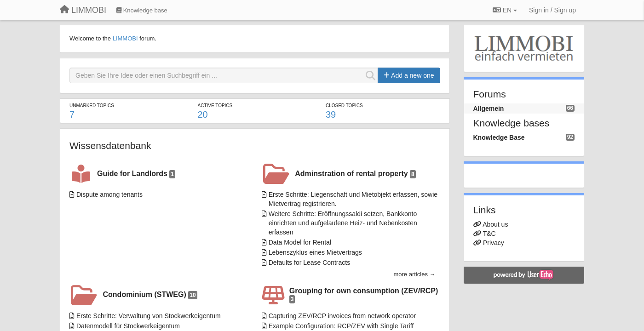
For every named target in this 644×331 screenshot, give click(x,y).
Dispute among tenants (109, 194)
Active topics (215, 106)
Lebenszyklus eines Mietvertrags (315, 252)
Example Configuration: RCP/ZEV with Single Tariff (341, 326)
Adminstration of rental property (355, 174)
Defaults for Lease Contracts (309, 263)
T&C (489, 234)
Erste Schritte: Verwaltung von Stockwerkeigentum (149, 316)
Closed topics (344, 106)
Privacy (494, 243)
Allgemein (489, 108)
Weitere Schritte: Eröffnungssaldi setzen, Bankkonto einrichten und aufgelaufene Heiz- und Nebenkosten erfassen (343, 223)
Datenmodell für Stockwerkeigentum (128, 326)
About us (495, 224)
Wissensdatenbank (110, 146)
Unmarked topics (92, 106)
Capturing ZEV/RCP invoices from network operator (342, 316)
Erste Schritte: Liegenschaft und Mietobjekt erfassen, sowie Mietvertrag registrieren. (353, 199)
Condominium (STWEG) (150, 295)
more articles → (414, 274)
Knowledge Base (499, 137)
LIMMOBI (125, 38)
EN (505, 10)
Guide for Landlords (136, 174)
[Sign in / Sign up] (552, 10)
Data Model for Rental (300, 242)
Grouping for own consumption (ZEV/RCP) (364, 295)
